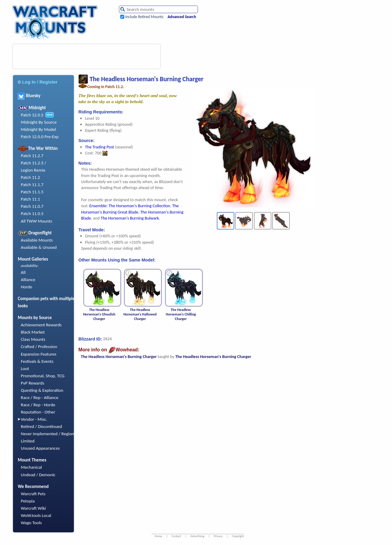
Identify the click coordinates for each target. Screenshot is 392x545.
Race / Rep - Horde (38, 405)
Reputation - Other (38, 412)
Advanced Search (182, 17)
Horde (27, 287)
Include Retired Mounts (144, 17)
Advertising (198, 536)
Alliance (28, 280)
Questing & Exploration (42, 390)
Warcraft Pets (33, 494)
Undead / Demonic (38, 475)
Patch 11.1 (30, 199)
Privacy (218, 536)
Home (158, 536)
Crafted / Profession (39, 347)
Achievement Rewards (41, 325)
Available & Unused (39, 247)
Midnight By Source (39, 122)
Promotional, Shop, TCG (43, 376)
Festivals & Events (37, 361)
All (23, 272)
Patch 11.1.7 (32, 185)
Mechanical (31, 467)
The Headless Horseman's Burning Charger (119, 356)
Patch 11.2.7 (32, 156)
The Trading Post (100, 147)
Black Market (33, 332)
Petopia (28, 501)
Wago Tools (31, 523)
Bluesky (29, 96)
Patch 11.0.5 (32, 214)
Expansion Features (39, 354)
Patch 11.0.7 (32, 206)
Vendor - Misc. (34, 419)
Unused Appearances (40, 448)
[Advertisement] (87, 56)
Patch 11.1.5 (32, 192)
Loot (25, 369)
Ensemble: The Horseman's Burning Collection (130, 206)
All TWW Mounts (36, 221)
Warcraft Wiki (33, 508)
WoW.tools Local (36, 515)
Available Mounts (37, 240)
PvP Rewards (33, 383)
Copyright (238, 536)
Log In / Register (38, 82)
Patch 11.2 (30, 177)
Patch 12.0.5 (32, 115)
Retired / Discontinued (41, 426)
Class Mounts (33, 339)
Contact (176, 536)
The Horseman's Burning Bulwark (130, 218)
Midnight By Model (38, 129)
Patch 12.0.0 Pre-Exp (40, 137)
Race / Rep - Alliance (40, 398)
